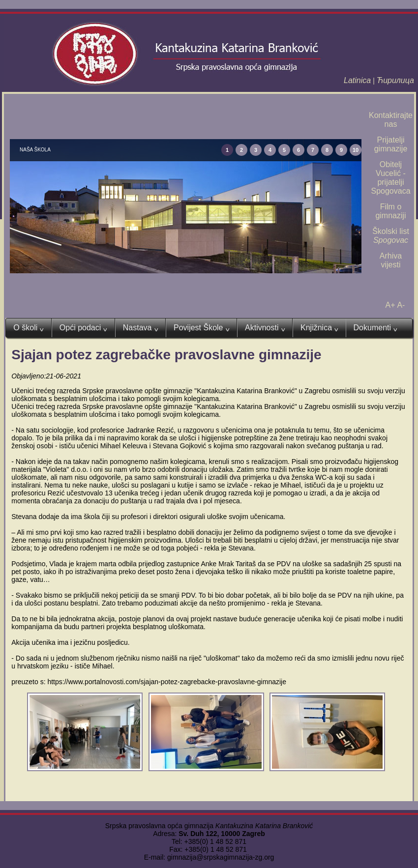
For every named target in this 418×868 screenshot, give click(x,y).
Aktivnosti (265, 328)
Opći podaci (83, 328)
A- (401, 305)
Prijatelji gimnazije (391, 144)
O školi (28, 328)
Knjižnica (319, 328)
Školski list (391, 236)
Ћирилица (395, 80)
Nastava (140, 328)
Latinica (357, 80)
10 (356, 150)
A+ (390, 305)
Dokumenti (375, 328)
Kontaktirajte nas (391, 120)
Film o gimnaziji (390, 211)
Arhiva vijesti (391, 260)
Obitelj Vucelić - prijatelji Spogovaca (390, 178)
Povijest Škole (201, 328)
